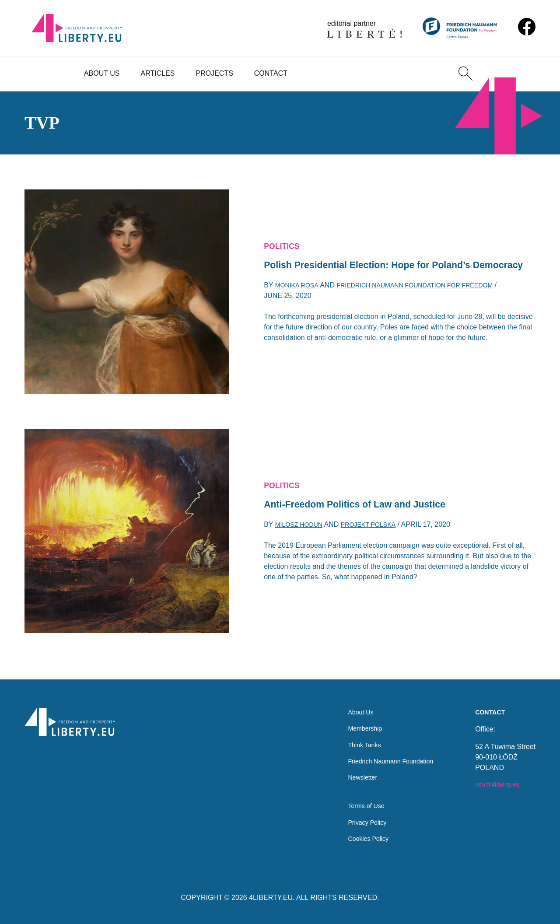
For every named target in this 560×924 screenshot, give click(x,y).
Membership (356, 719)
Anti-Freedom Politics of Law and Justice (366, 505)
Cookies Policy (360, 838)
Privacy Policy (359, 821)
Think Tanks (355, 737)
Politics (284, 237)
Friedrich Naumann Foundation (385, 754)
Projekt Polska (378, 527)
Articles (158, 73)
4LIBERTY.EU (271, 898)
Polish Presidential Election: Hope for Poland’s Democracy (381, 266)
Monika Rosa (299, 296)
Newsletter (353, 772)
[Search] (465, 73)
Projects (214, 73)
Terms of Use (357, 803)
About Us (102, 73)
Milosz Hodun (302, 527)
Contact (271, 73)
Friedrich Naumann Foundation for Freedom (430, 296)
